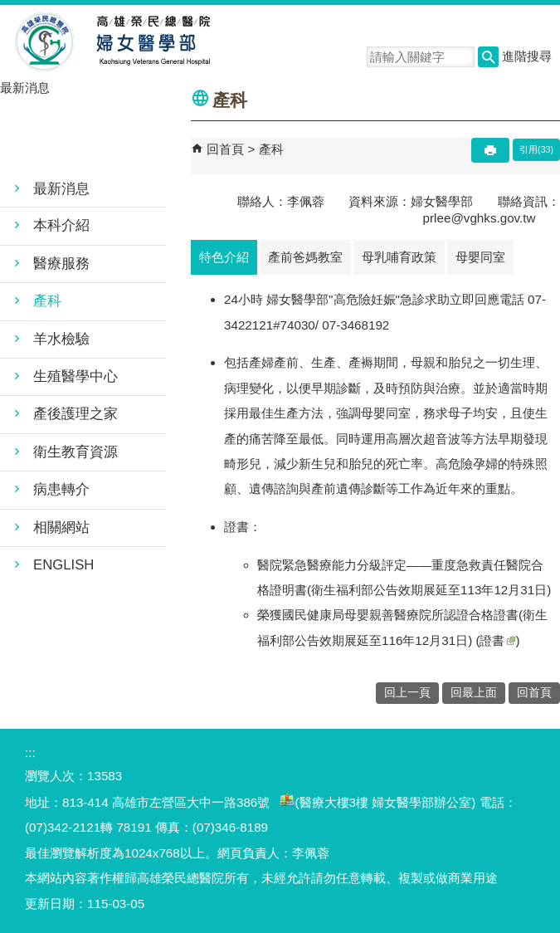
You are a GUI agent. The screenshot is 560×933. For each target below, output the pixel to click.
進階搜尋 (527, 56)
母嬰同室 (480, 257)
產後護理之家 (75, 414)
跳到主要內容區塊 (9, 9)
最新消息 (61, 189)
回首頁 (225, 149)
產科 (47, 301)
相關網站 (61, 528)
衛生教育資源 (75, 452)
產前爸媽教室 (305, 257)
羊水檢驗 (61, 339)
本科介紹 (61, 225)
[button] (488, 57)
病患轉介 (61, 489)
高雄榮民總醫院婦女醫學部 (152, 42)
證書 (497, 640)
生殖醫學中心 (75, 376)
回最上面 (474, 693)
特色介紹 (224, 257)
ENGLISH (63, 565)
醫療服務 (61, 264)
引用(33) (536, 149)
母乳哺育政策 (399, 257)
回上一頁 (407, 693)
